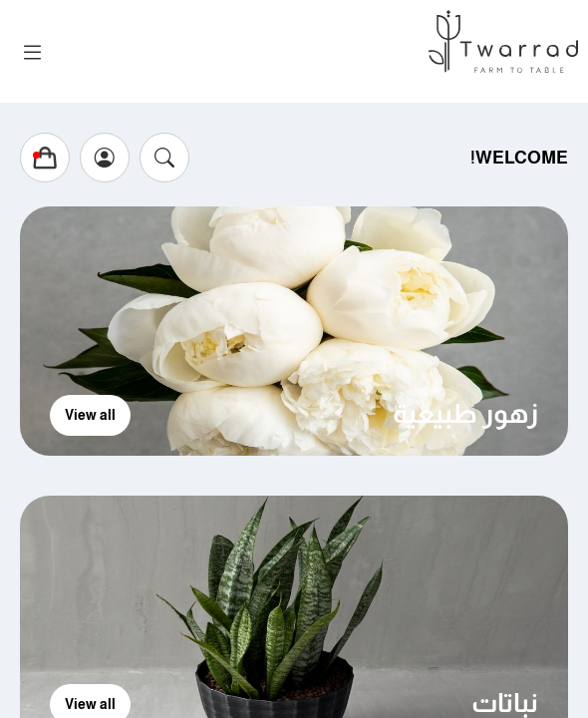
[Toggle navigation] (32, 53)
